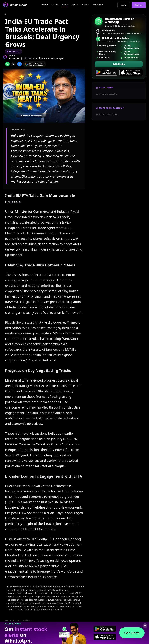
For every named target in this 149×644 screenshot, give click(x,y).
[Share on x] (13, 64)
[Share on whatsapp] (7, 64)
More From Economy (112, 108)
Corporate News (81, 5)
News (65, 5)
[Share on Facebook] (19, 64)
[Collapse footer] (145, 626)
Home (44, 5)
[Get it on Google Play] (106, 73)
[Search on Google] (34, 64)
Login (124, 5)
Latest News (106, 88)
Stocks (55, 5)
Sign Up (139, 5)
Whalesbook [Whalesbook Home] (15, 5)
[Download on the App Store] (131, 73)
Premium (98, 5)
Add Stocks (119, 64)
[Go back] (5, 14)
